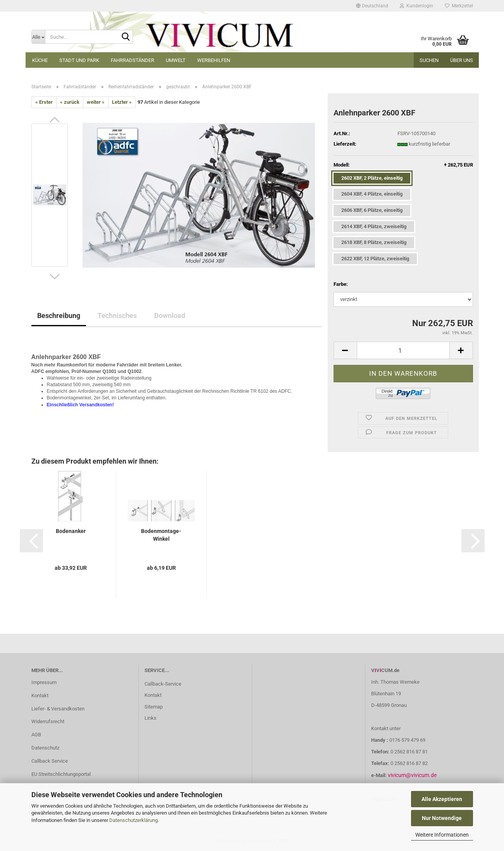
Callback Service (50, 761)
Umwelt (176, 60)
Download (170, 315)
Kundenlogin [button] (416, 6)
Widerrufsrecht (48, 721)
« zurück (70, 102)
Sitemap (154, 707)
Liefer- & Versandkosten (58, 709)
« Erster (44, 102)
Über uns (462, 60)
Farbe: (341, 284)
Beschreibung (59, 315)
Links (151, 718)
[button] (372, 6)
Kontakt (40, 695)
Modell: (403, 165)
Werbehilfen (214, 60)
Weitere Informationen (442, 835)
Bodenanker (71, 531)
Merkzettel (459, 6)
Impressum (44, 682)
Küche (40, 60)
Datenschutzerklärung (133, 820)
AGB (36, 735)
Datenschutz (45, 748)
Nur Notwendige (442, 818)
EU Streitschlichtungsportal (61, 774)
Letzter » (122, 102)
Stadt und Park (79, 60)
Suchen (429, 60)
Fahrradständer (132, 60)
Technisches (117, 315)
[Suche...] (38, 37)
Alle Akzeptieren (442, 799)
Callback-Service (163, 684)
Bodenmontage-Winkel (161, 535)
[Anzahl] (403, 350)
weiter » (96, 102)
